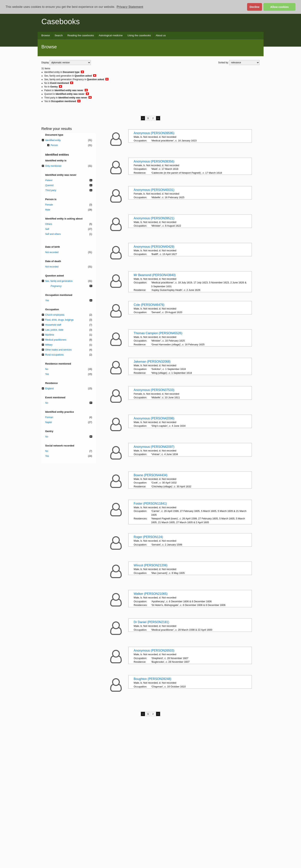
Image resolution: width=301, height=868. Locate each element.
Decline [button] (254, 7)
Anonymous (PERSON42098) (154, 418)
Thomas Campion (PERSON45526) (158, 333)
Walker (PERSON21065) (150, 594)
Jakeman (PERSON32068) (152, 362)
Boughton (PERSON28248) (152, 679)
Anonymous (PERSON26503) (154, 651)
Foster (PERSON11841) (150, 504)
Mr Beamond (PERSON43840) (155, 275)
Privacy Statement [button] (130, 7)
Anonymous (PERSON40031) (154, 190)
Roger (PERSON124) (148, 537)
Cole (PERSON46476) (149, 305)
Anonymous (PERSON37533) (154, 390)
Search (59, 35)
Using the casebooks (139, 35)
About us (161, 35)
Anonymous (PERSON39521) (154, 218)
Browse (46, 35)
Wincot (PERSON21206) (150, 565)
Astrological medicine (111, 35)
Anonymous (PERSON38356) (154, 161)
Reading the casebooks (81, 35)
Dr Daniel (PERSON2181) (151, 622)
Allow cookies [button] (279, 7)
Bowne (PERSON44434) (150, 475)
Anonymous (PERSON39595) (154, 133)
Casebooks (61, 21)
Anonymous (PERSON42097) (154, 447)
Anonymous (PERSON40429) (154, 247)
